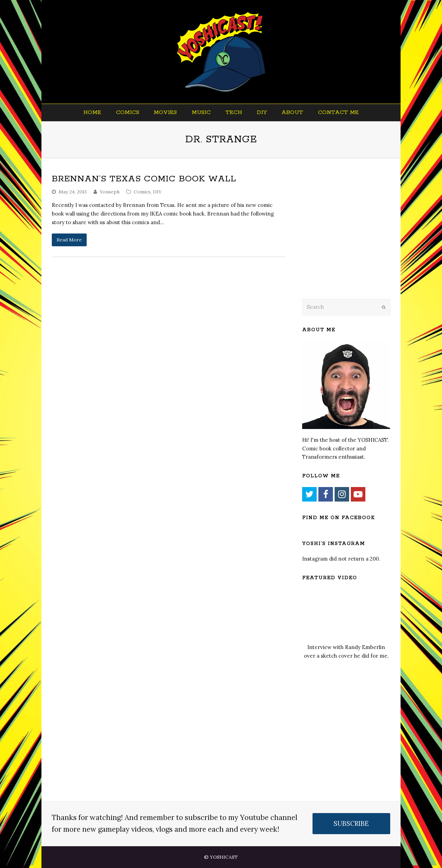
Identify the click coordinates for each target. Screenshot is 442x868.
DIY (157, 192)
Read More (69, 240)
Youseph (110, 192)
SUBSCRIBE (351, 823)
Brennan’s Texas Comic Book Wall (144, 179)
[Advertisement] (350, 237)
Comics (142, 192)
